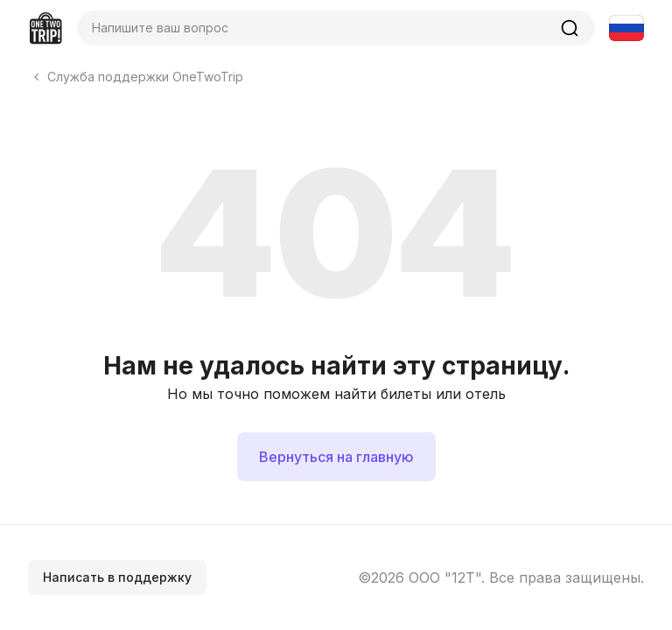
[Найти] (570, 28)
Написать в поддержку (117, 577)
